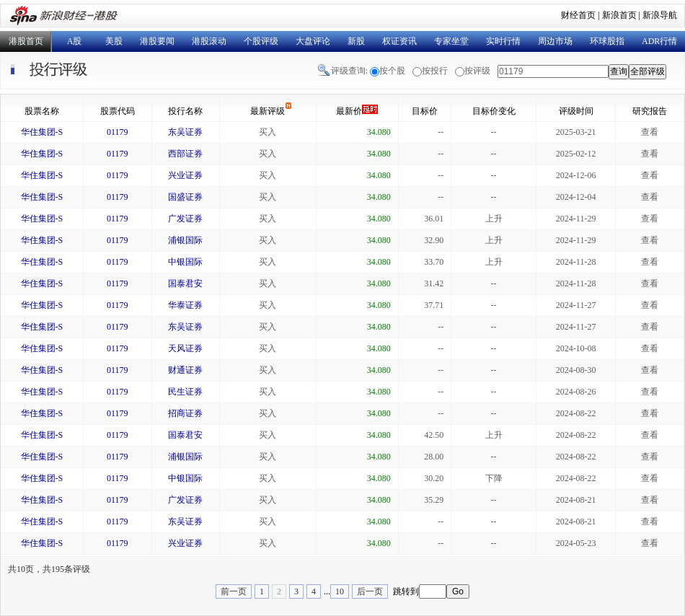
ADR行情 (659, 41)
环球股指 (607, 41)
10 (340, 591)
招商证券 (185, 413)
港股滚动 (209, 41)
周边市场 (555, 41)
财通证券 (185, 370)
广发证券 (185, 219)
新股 (356, 41)
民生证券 (185, 392)
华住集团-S (42, 132)
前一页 (234, 591)
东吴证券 (185, 132)
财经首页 (578, 15)
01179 (118, 132)
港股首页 (26, 41)
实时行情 (503, 41)
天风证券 (185, 348)
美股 (114, 41)
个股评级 (261, 41)
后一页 (370, 591)
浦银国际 (185, 240)
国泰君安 (185, 283)
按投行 (435, 71)
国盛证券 (185, 197)
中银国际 (185, 262)
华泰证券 (185, 305)
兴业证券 (185, 175)
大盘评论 (313, 41)
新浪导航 (660, 15)
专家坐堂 (451, 41)
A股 (75, 41)
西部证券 (185, 154)
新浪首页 (619, 15)
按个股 (392, 71)
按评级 (477, 71)
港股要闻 (157, 41)
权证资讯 (399, 41)
